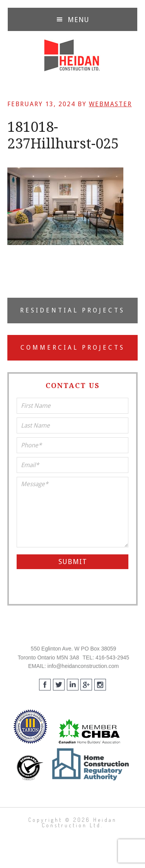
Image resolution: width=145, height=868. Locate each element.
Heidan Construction (72, 55)
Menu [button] (78, 20)
